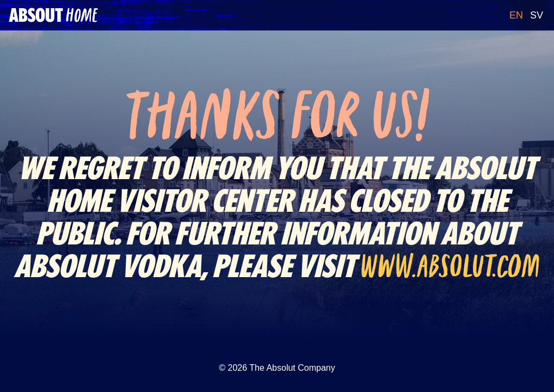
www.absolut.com (450, 266)
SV (537, 15)
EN (516, 15)
